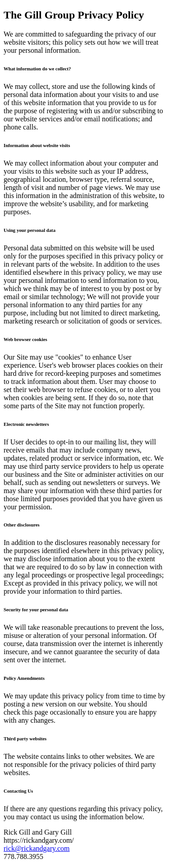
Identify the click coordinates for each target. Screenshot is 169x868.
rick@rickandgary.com (37, 848)
